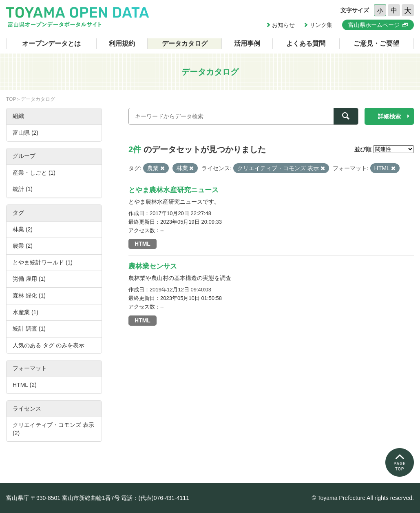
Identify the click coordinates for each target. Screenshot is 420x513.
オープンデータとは (51, 43)
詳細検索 (389, 116)
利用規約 (122, 43)
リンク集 (321, 25)
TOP (11, 99)
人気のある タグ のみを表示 (49, 345)
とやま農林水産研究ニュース (174, 190)
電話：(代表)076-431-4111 (155, 498)
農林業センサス (153, 266)
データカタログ (185, 43)
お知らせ (283, 25)
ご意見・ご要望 (376, 43)
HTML (143, 244)
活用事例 (247, 43)
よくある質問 (306, 43)
